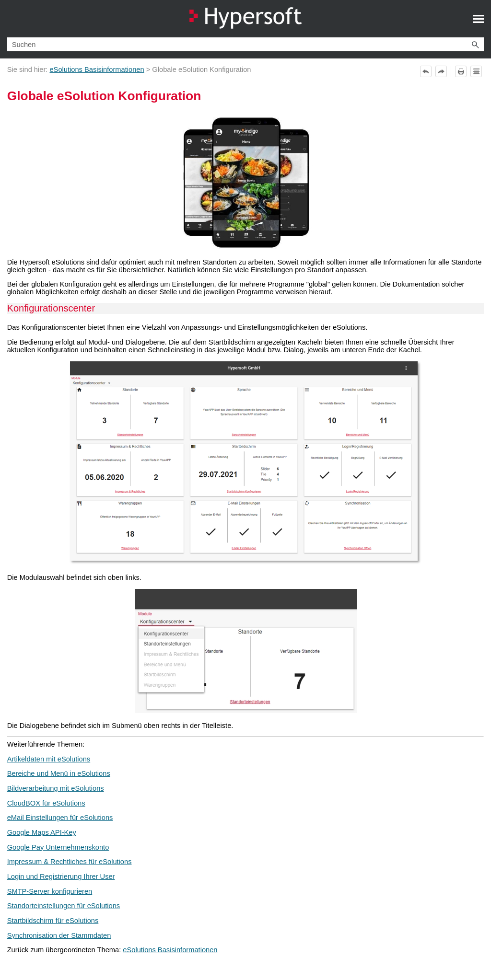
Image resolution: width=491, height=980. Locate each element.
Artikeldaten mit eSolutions (49, 759)
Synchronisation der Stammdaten (59, 935)
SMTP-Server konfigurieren (50, 891)
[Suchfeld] (246, 44)
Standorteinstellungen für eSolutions (64, 906)
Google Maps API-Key (42, 832)
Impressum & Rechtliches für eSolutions (70, 862)
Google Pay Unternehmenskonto (58, 847)
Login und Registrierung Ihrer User (61, 876)
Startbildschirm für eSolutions (53, 921)
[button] (475, 44)
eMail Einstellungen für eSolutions (60, 818)
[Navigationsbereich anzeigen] (479, 19)
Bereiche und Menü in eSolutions (59, 773)
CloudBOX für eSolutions (46, 803)
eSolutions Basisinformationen (97, 69)
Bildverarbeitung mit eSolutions (56, 788)
